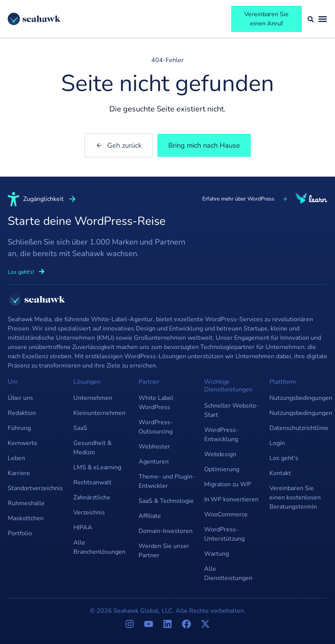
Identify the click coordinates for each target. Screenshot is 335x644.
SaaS (80, 428)
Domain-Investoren (166, 531)
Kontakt (280, 473)
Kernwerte (23, 443)
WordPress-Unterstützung (224, 534)
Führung (19, 428)
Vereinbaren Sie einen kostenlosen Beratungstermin (295, 497)
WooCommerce (226, 514)
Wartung (217, 554)
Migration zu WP (228, 484)
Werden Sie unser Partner (164, 551)
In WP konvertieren (231, 499)
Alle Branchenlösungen (99, 547)
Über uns (20, 398)
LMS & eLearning (97, 467)
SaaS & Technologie (166, 501)
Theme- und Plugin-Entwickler (167, 481)
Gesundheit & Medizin (92, 448)
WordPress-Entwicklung (221, 435)
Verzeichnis (89, 513)
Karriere (19, 473)
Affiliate (150, 516)
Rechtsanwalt (92, 482)
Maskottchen (26, 518)
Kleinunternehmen (99, 413)
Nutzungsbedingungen (298, 398)
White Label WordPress (156, 403)
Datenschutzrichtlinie (298, 428)
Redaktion (22, 413)
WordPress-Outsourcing (156, 427)
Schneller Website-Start (232, 410)
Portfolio (20, 533)
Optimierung (222, 469)
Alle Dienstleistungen (228, 573)
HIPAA (83, 528)
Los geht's (284, 458)
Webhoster (154, 447)
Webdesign (220, 454)
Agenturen (154, 462)
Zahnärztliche (92, 497)
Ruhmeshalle (26, 503)
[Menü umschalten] (323, 19)
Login (277, 443)
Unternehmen (93, 398)
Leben (16, 458)
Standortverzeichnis (35, 488)
